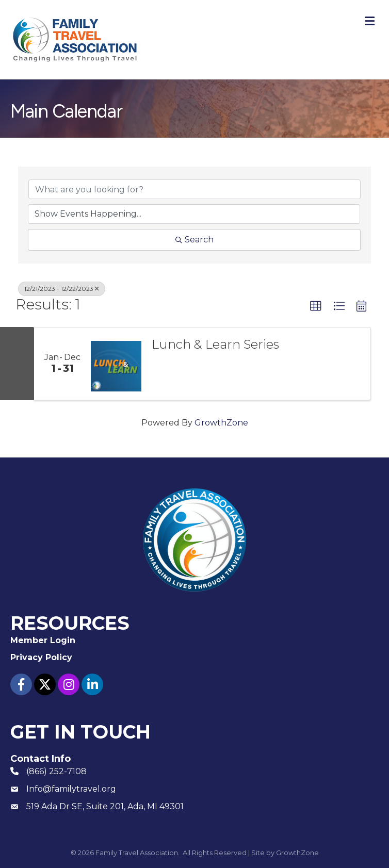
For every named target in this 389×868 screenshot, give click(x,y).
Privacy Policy (41, 657)
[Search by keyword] (194, 189)
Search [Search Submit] (194, 240)
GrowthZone (221, 423)
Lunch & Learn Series (215, 345)
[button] (316, 306)
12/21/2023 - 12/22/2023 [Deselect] (62, 289)
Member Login (43, 640)
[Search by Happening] (194, 214)
